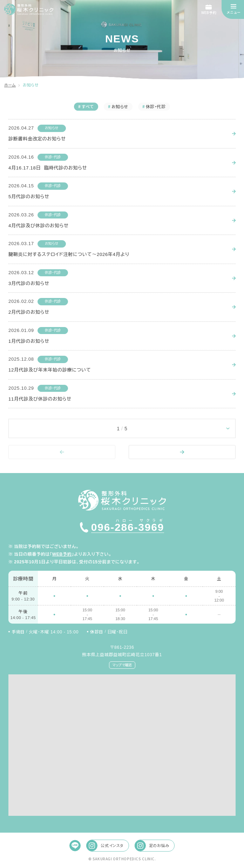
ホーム (10, 85)
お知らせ (52, 128)
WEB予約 (62, 554)
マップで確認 (122, 665)
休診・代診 (53, 157)
